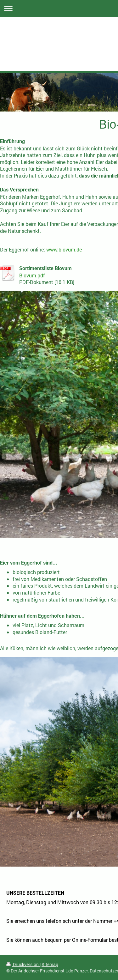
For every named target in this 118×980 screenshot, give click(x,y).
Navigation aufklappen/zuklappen (59, 8)
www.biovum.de (64, 249)
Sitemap (50, 964)
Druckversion (23, 964)
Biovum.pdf (32, 275)
